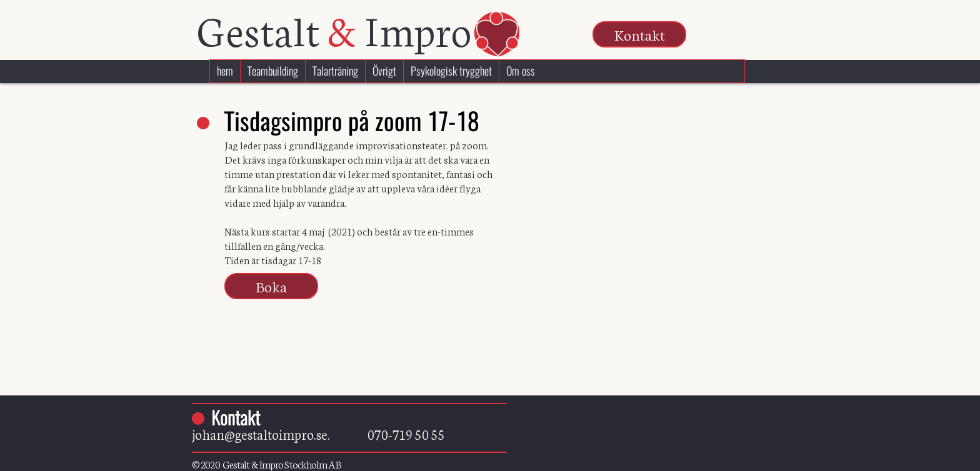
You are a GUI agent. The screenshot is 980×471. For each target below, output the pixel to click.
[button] (639, 34)
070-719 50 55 (406, 434)
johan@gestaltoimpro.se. (280, 434)
